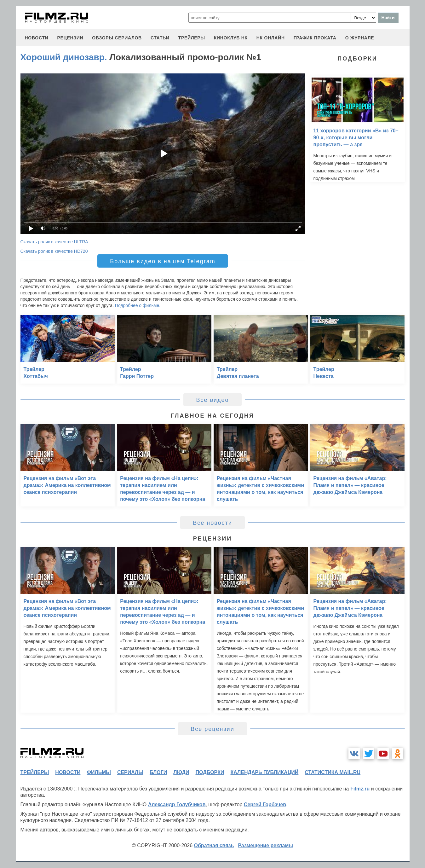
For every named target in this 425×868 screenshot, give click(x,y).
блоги (158, 772)
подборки (210, 772)
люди (181, 772)
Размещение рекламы (265, 845)
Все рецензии (212, 729)
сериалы (130, 772)
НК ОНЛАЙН (271, 38)
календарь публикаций (265, 772)
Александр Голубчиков (177, 804)
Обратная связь (214, 845)
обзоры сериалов (117, 38)
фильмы (99, 772)
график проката (315, 38)
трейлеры (192, 38)
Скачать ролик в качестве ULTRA (54, 242)
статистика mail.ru (333, 772)
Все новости (212, 523)
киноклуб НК (231, 38)
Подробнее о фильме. (138, 305)
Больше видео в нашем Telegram (163, 261)
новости (37, 38)
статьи (160, 38)
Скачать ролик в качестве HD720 (54, 251)
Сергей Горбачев (265, 804)
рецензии (70, 38)
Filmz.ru (360, 789)
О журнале (360, 38)
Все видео (212, 400)
